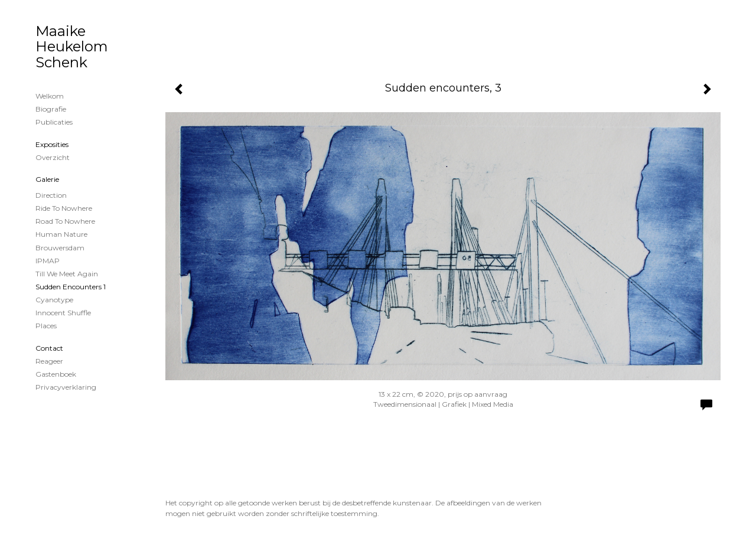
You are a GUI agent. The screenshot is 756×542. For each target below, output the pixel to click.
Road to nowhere (65, 221)
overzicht (53, 157)
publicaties (54, 122)
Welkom (50, 96)
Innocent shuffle (63, 313)
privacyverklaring (66, 387)
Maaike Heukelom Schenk (72, 47)
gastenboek (56, 374)
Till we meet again (67, 274)
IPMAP (48, 261)
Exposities (52, 144)
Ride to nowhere (64, 208)
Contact (49, 348)
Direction (51, 195)
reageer (49, 361)
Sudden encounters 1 (71, 287)
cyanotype (54, 300)
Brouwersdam (60, 248)
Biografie (51, 109)
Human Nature (61, 234)
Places (46, 326)
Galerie (47, 179)
